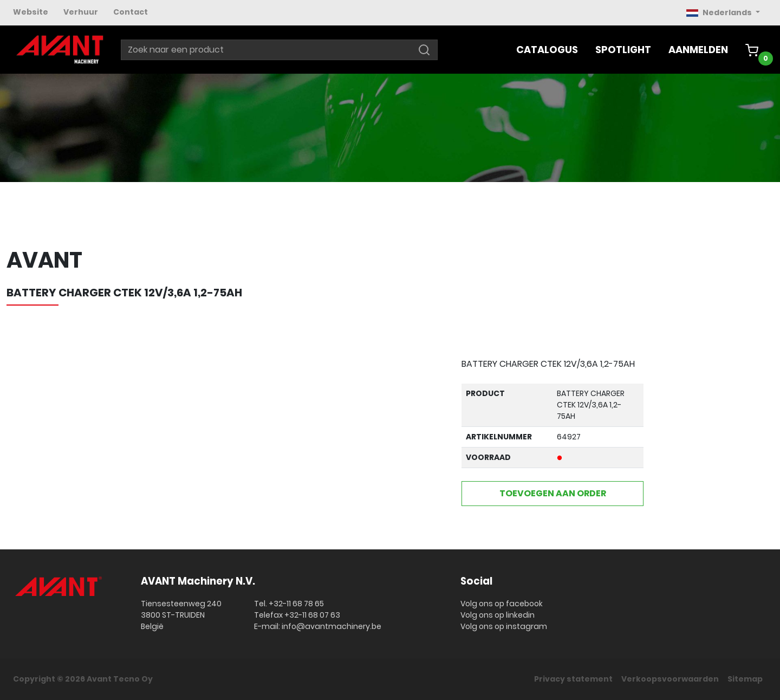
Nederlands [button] (720, 12)
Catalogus (547, 50)
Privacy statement (573, 679)
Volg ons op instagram (504, 626)
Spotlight (623, 50)
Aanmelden (698, 50)
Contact (131, 12)
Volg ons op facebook (502, 604)
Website (31, 12)
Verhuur (81, 12)
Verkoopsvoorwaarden (670, 679)
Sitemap (745, 679)
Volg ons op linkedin (498, 615)
